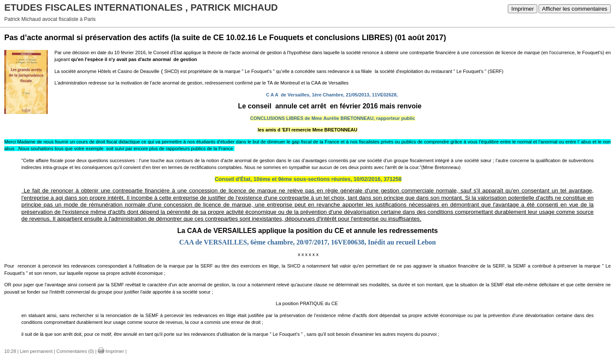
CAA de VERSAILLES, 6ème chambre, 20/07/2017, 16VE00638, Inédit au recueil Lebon (308, 242)
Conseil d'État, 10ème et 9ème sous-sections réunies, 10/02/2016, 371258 (308, 179)
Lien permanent (36, 351)
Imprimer (523, 9)
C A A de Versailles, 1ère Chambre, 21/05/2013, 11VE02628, (332, 95)
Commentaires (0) (75, 351)
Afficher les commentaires (575, 9)
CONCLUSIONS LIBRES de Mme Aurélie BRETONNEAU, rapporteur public (333, 118)
